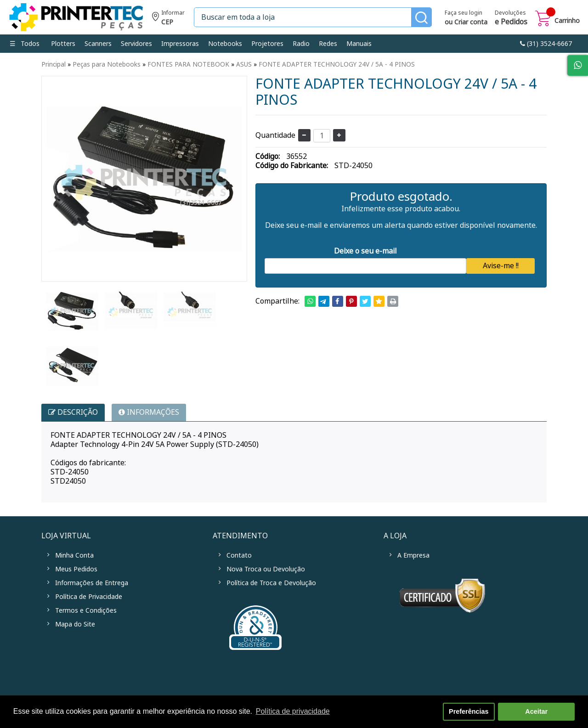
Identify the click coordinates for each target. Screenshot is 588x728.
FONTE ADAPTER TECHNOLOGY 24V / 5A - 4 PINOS (337, 64)
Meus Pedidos (76, 569)
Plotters (63, 44)
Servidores (136, 44)
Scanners (98, 44)
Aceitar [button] (536, 711)
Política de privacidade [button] (293, 711)
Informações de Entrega (92, 583)
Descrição (73, 412)
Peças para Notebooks (107, 64)
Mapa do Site (75, 624)
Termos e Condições (86, 610)
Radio (301, 44)
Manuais (359, 44)
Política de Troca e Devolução (271, 583)
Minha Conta (74, 555)
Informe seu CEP (168, 19)
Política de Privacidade (89, 597)
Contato (239, 555)
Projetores (267, 44)
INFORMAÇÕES (149, 412)
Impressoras (180, 44)
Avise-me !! (501, 266)
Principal (54, 64)
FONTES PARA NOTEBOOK (188, 64)
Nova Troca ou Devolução (266, 569)
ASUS (244, 64)
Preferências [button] (469, 711)
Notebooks (225, 44)
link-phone (546, 44)
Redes (328, 44)
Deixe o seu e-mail (365, 251)
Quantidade (275, 135)
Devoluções (511, 18)
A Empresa (413, 555)
